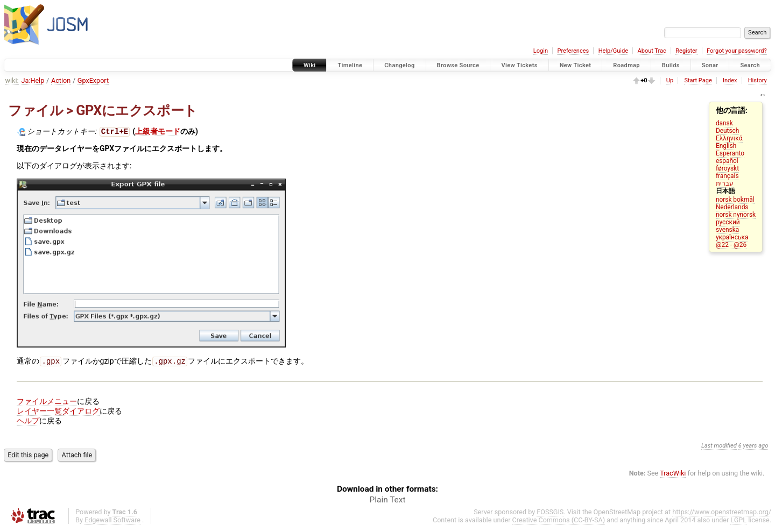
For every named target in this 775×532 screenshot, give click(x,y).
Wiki (310, 65)
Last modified (719, 448)
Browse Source (458, 65)
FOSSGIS (550, 514)
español (727, 161)
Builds (671, 65)
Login (541, 51)
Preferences (573, 51)
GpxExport (93, 80)
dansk (724, 123)
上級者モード (158, 132)
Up (670, 80)
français (727, 176)
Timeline (350, 65)
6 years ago (753, 448)
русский (728, 222)
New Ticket (576, 65)
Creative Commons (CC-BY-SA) (559, 522)
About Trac (652, 51)
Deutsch (727, 131)
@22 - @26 (731, 245)
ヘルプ (28, 423)
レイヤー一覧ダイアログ (58, 413)
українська (732, 237)
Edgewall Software (112, 522)
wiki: (12, 80)
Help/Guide (613, 51)
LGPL (738, 522)
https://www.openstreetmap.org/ (722, 514)
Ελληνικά (729, 138)
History (758, 80)
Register (686, 51)
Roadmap (626, 65)
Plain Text (388, 502)
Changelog (399, 65)
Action (61, 80)
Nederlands (732, 207)
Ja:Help (33, 80)
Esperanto (730, 153)
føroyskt (727, 168)
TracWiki (673, 475)
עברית (725, 183)
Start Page (698, 80)
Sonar (710, 65)
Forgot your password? (737, 51)
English (726, 146)
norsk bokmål (735, 200)
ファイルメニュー (47, 403)
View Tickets (519, 65)
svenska (727, 230)
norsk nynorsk (736, 215)
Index (730, 80)
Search (750, 65)
